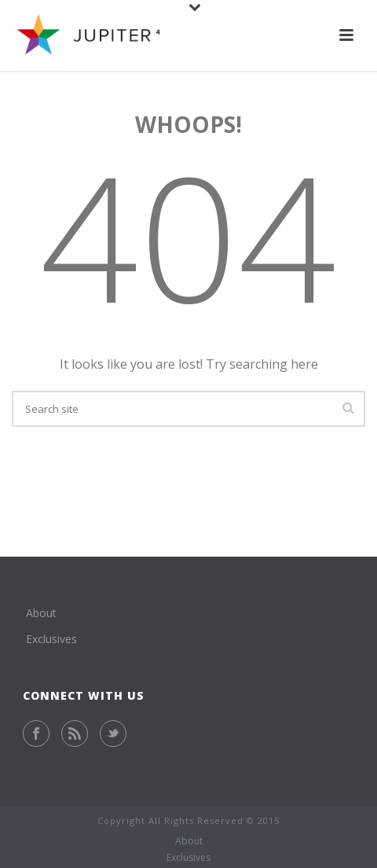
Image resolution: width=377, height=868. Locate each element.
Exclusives (51, 639)
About (41, 613)
